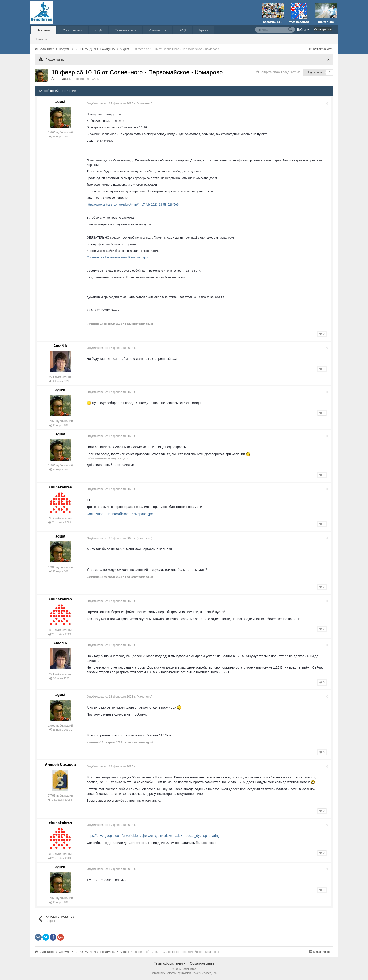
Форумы (44, 30)
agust (66, 79)
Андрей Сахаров (60, 765)
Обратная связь (202, 963)
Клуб (98, 30)
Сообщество (72, 30)
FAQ (183, 30)
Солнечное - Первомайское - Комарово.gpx (118, 257)
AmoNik (60, 346)
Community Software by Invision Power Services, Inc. (184, 973)
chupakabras (60, 487)
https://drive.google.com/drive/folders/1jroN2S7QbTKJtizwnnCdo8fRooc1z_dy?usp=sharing (154, 836)
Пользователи (125, 30)
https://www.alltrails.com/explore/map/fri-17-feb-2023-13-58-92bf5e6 (133, 204)
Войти (303, 29)
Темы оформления (170, 963)
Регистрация (323, 29)
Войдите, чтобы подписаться (280, 72)
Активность (158, 30)
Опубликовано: (112, 103)
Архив (203, 30)
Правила (41, 39)
